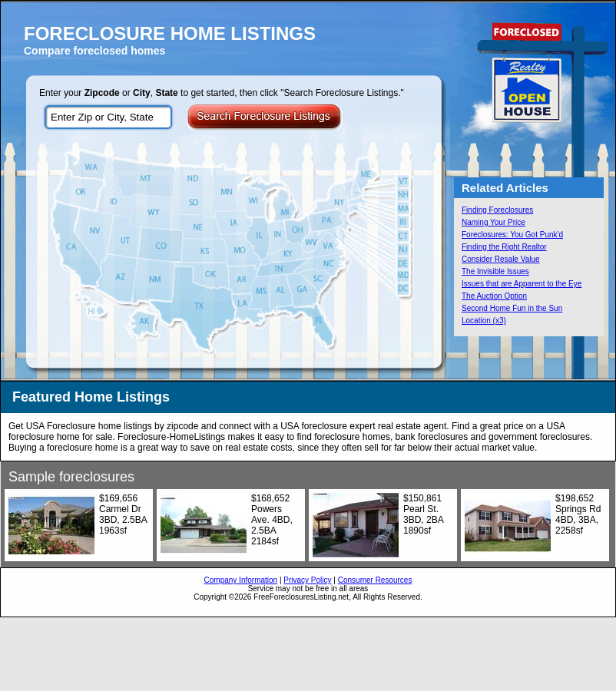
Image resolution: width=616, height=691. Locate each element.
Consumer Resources (375, 580)
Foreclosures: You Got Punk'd (512, 235)
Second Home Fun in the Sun (512, 308)
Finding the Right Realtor (504, 247)
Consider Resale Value (501, 259)
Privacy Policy (307, 580)
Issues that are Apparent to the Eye (522, 284)
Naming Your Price (493, 222)
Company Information (241, 580)
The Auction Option (494, 296)
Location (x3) (484, 321)
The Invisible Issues (495, 271)
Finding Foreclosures (497, 210)
